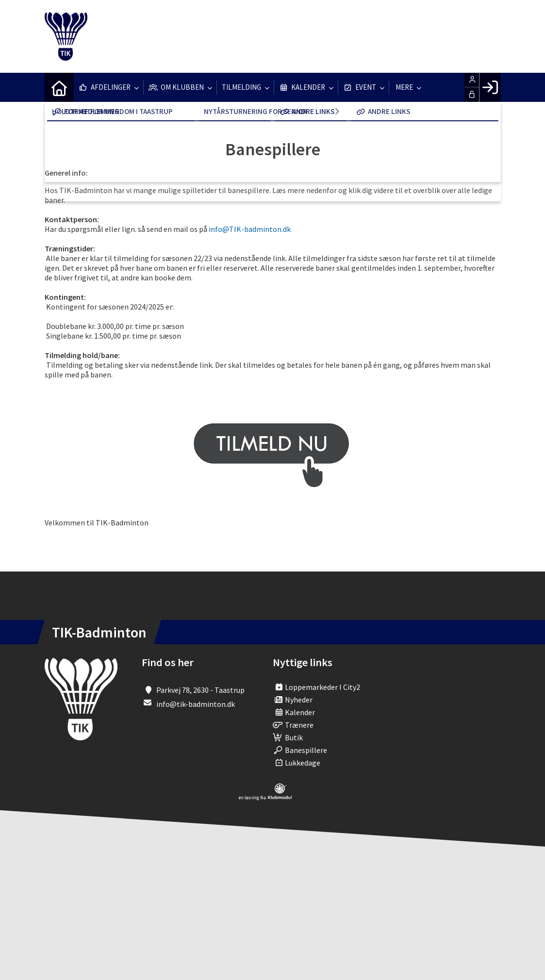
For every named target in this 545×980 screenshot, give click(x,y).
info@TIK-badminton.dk (250, 229)
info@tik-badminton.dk (196, 704)
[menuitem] (59, 87)
